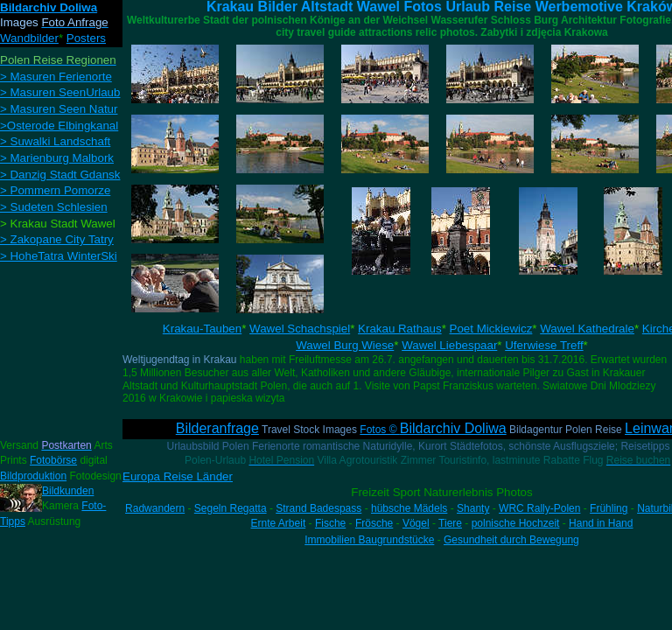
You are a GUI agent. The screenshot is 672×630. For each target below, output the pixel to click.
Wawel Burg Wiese (345, 345)
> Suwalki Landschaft (55, 141)
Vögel (416, 523)
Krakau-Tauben (202, 329)
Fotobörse (53, 460)
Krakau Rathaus (400, 329)
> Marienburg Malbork (57, 158)
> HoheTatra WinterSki (59, 256)
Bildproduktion (33, 476)
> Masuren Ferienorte (56, 77)
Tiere (450, 523)
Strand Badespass (318, 508)
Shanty (473, 508)
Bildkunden (68, 491)
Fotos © (433, 430)
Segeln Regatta (231, 508)
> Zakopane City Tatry (57, 239)
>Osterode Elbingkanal (59, 126)
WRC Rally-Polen (539, 508)
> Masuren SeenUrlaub (60, 92)
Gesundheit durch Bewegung (511, 540)
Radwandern (155, 508)
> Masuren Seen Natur (59, 109)
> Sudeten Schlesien (54, 207)
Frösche (374, 523)
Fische (330, 523)
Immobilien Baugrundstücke (369, 540)
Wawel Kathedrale (587, 329)
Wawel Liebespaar (449, 345)
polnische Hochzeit (516, 523)
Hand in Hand (601, 523)
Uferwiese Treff (544, 345)
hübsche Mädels (409, 508)
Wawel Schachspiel (300, 329)
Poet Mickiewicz (491, 329)
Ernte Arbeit (279, 523)
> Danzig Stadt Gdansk (60, 175)
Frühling (609, 508)
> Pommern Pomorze (55, 190)
